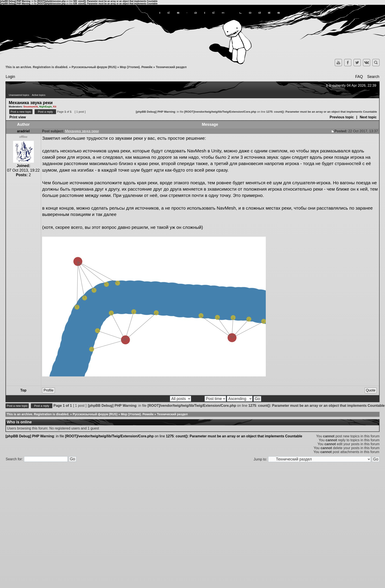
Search (373, 77)
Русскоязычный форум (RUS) (94, 67)
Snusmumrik (31, 107)
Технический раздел (171, 67)
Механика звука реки (31, 102)
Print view (18, 117)
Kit (55, 107)
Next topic (368, 117)
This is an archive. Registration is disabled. (37, 67)
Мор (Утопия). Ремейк (136, 67)
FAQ (359, 77)
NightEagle (45, 107)
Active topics (39, 95)
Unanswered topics (19, 95)
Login (10, 77)
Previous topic (342, 117)
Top (23, 390)
